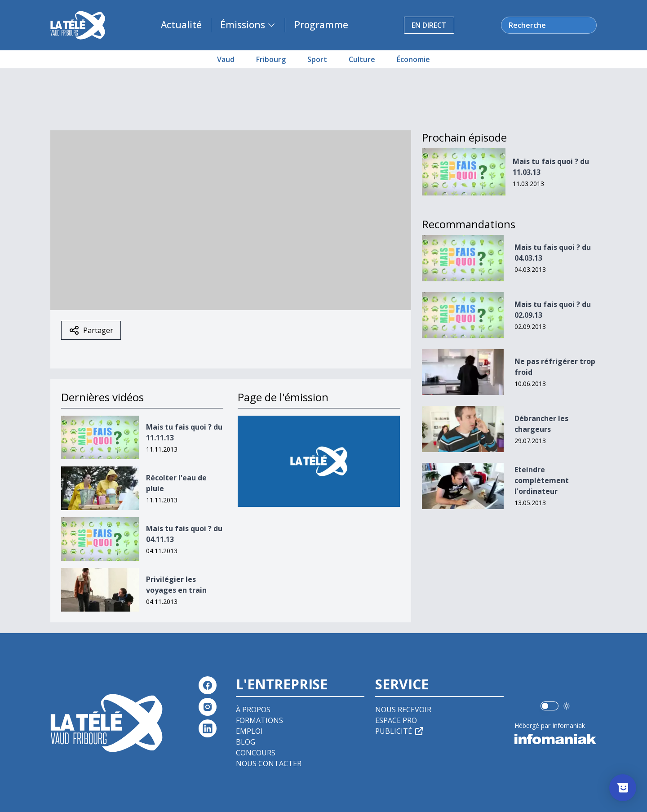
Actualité (181, 25)
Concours (256, 753)
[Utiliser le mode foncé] (567, 706)
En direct (429, 25)
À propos (253, 710)
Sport (317, 59)
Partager (91, 330)
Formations (259, 720)
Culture (362, 59)
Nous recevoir (403, 710)
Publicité (400, 731)
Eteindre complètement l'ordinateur (542, 480)
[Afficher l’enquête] (623, 788)
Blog (246, 742)
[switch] (550, 706)
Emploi (249, 731)
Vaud (226, 59)
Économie (413, 59)
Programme (321, 25)
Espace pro (396, 720)
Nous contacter (269, 763)
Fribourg (271, 59)
